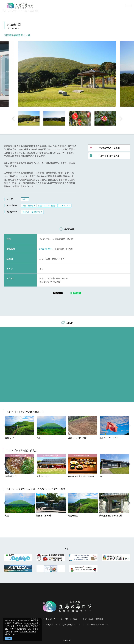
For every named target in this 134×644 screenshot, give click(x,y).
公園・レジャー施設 (46, 206)
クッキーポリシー (27, 631)
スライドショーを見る (109, 156)
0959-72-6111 (46, 249)
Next (121, 119)
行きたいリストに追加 (109, 148)
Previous (13, 119)
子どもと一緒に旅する (32, 212)
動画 (75, 619)
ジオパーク (64, 206)
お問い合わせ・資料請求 (93, 619)
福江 (24, 199)
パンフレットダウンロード (97, 625)
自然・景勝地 (28, 206)
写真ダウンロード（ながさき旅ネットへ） (63, 625)
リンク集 (64, 619)
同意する (9, 638)
